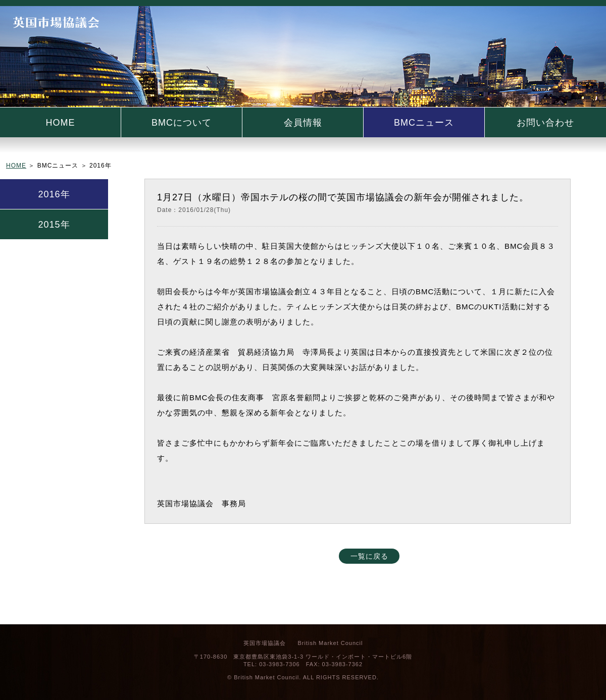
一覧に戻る (369, 556)
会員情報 (303, 123)
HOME (61, 123)
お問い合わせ (545, 123)
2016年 (54, 194)
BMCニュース (424, 123)
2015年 (54, 225)
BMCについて (182, 123)
